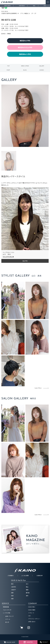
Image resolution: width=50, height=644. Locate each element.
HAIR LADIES (7, 6)
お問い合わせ (32, 622)
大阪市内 (13, 587)
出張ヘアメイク (9, 616)
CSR (29, 616)
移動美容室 (6, 607)
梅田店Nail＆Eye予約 (25, 47)
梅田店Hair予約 (25, 41)
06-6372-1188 (9, 20)
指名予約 (25, 261)
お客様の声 (40, 576)
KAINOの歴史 (32, 610)
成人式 (7, 622)
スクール (8, 619)
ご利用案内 (10, 576)
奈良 (12, 596)
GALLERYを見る (8, 257)
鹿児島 (28, 593)
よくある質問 (25, 576)
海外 (27, 596)
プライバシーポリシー (34, 619)
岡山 (27, 587)
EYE (45, 6)
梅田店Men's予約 (25, 54)
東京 (12, 584)
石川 (27, 584)
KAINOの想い (32, 607)
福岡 (27, 590)
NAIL (34, 6)
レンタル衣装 (6, 613)
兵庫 (12, 599)
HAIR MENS (22, 6)
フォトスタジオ (7, 610)
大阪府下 (13, 590)
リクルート (31, 613)
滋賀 (12, 593)
